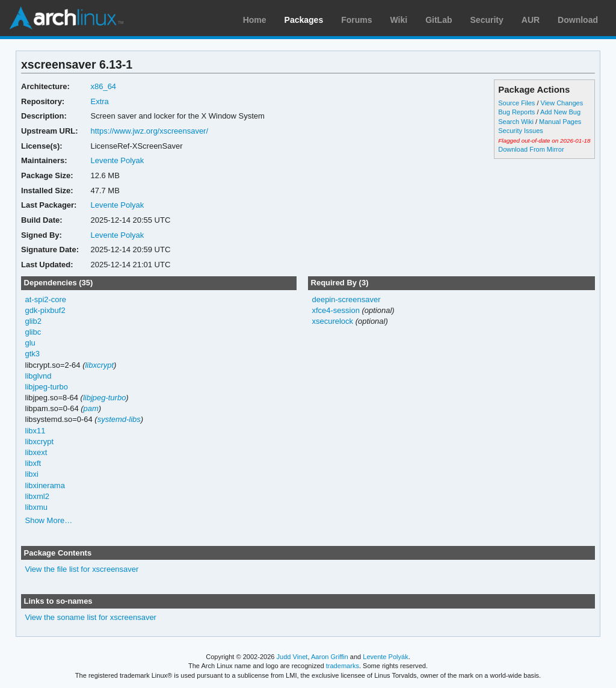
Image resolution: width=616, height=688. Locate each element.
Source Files (516, 103)
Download (578, 20)
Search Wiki (516, 122)
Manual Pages (560, 122)
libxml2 (37, 496)
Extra (99, 101)
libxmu (37, 507)
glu (30, 343)
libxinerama (45, 485)
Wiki (399, 20)
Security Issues (520, 131)
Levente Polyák (385, 657)
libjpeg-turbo (47, 387)
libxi (32, 474)
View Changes (562, 103)
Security (487, 20)
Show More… (49, 520)
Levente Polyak (117, 160)
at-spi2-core (46, 299)
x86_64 (103, 86)
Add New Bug (560, 112)
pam (91, 408)
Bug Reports (516, 112)
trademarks (343, 666)
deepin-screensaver (346, 299)
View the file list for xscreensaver (82, 569)
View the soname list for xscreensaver (91, 617)
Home (255, 20)
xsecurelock (332, 321)
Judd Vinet (292, 657)
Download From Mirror (531, 149)
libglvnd (38, 376)
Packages (304, 20)
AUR (531, 20)
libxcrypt (99, 365)
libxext (36, 452)
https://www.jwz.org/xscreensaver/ (149, 131)
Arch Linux (66, 18)
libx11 (35, 431)
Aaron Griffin (330, 657)
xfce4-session (335, 310)
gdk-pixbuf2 (45, 310)
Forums (356, 20)
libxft (33, 463)
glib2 (33, 321)
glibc (33, 332)
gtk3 (33, 354)
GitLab (439, 20)
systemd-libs (119, 419)
